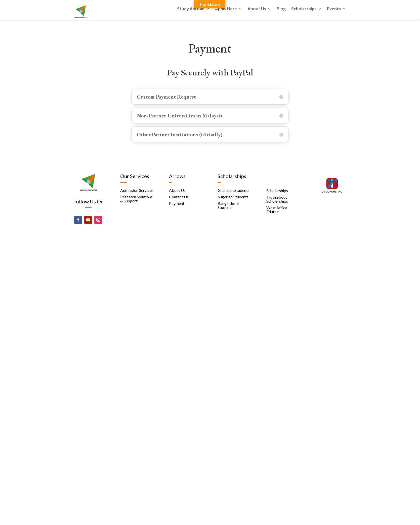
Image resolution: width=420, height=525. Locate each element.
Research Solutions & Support (136, 199)
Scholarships (304, 9)
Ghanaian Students (234, 190)
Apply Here (226, 9)
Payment (177, 203)
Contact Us (179, 197)
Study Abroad (191, 9)
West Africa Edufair (277, 210)
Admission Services (137, 190)
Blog (281, 9)
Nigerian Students (233, 197)
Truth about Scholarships (277, 199)
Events (334, 9)
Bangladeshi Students (228, 205)
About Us (257, 9)
